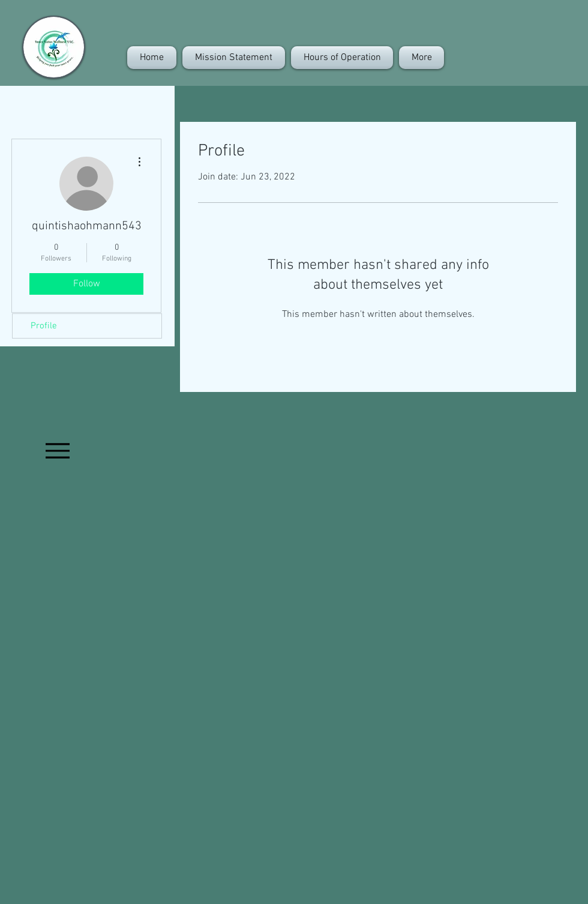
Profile (44, 326)
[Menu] (57, 450)
